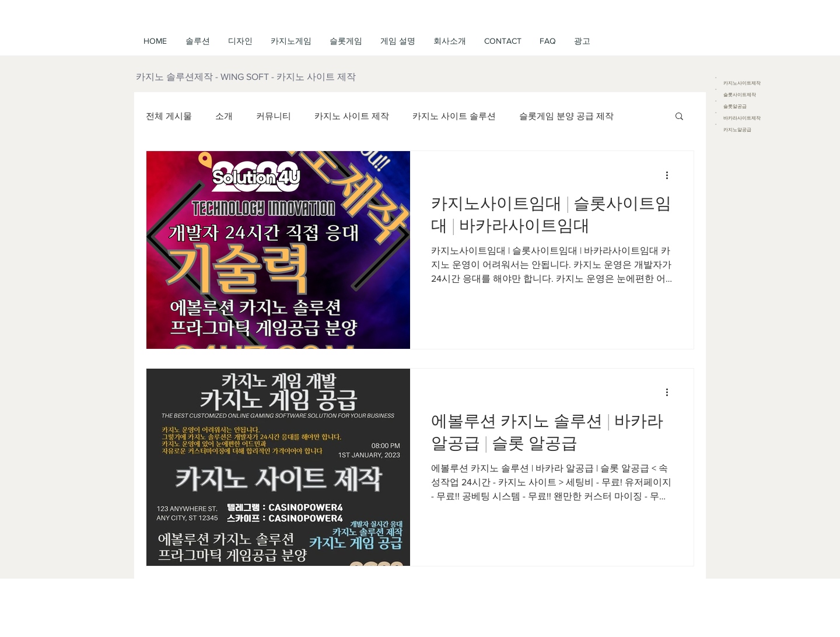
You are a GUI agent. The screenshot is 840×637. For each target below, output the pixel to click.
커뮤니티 (274, 116)
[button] (398, 41)
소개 (224, 116)
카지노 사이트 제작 (352, 116)
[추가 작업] (671, 175)
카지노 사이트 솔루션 (454, 116)
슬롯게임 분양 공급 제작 (566, 116)
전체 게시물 (169, 116)
